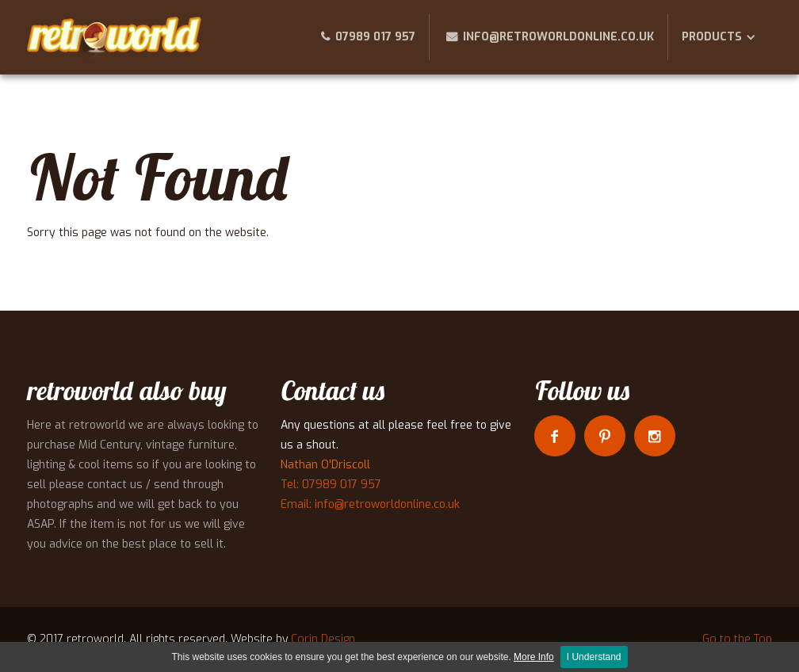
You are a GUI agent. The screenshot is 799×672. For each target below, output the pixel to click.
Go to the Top (737, 639)
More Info (534, 657)
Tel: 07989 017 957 (331, 485)
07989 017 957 (375, 37)
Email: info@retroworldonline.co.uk (370, 504)
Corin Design (323, 639)
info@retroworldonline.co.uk (558, 37)
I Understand (594, 657)
